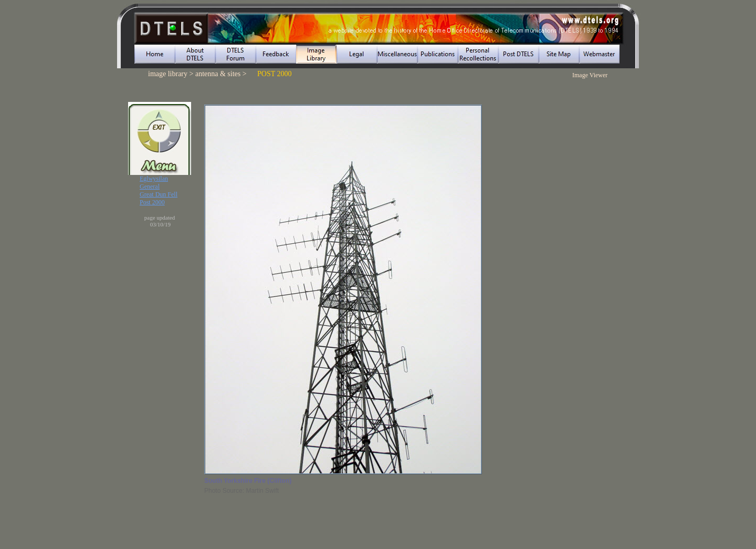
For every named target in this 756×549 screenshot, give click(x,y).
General (150, 187)
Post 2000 (152, 202)
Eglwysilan (154, 179)
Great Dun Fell (159, 194)
